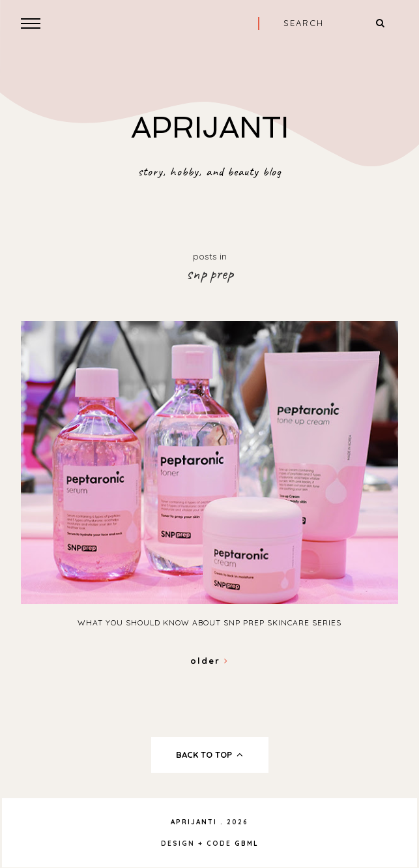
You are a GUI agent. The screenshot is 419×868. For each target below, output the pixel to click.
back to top (209, 755)
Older (209, 661)
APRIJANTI (210, 127)
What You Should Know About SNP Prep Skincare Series (209, 622)
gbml (247, 844)
